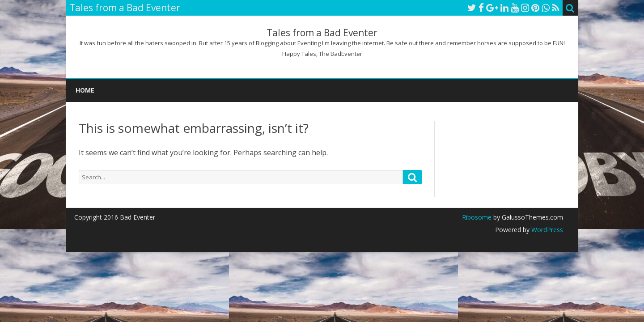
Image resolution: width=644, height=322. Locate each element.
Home (85, 90)
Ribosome (477, 217)
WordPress (546, 230)
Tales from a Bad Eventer (322, 33)
